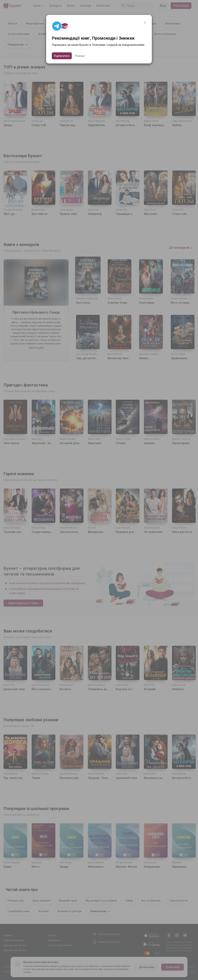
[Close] (145, 23)
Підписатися (62, 56)
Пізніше (80, 56)
